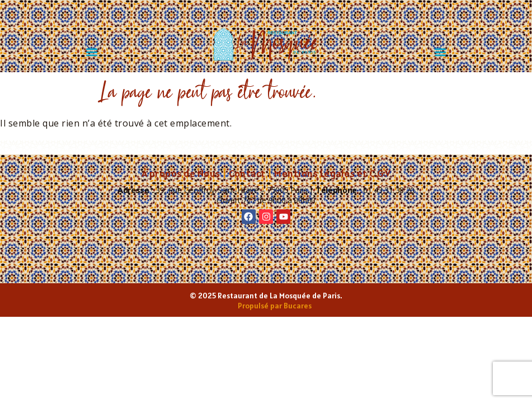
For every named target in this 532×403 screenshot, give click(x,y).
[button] (92, 52)
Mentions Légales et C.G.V (333, 173)
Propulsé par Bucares (275, 306)
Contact (247, 173)
